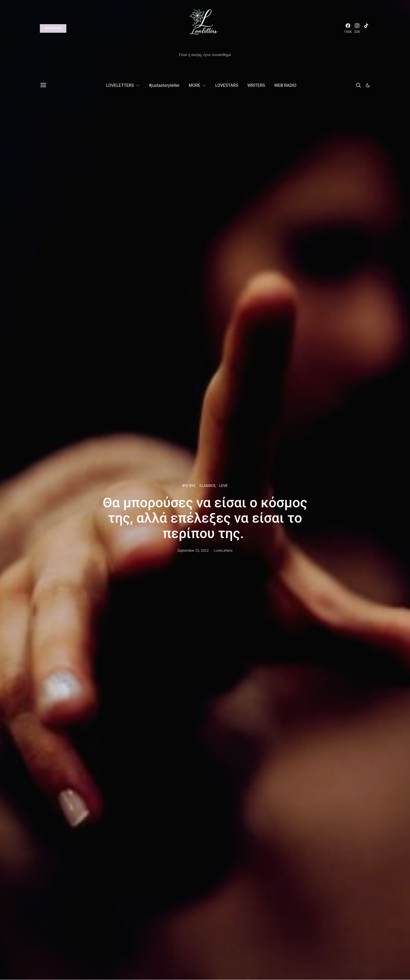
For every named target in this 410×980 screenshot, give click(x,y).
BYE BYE (189, 486)
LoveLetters (223, 551)
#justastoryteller (164, 85)
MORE (195, 85)
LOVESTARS (227, 85)
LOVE (223, 486)
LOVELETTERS (120, 85)
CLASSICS (208, 486)
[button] (368, 85)
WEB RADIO (285, 85)
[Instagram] (357, 28)
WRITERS (256, 85)
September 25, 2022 (193, 551)
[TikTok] (366, 28)
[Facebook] (348, 28)
